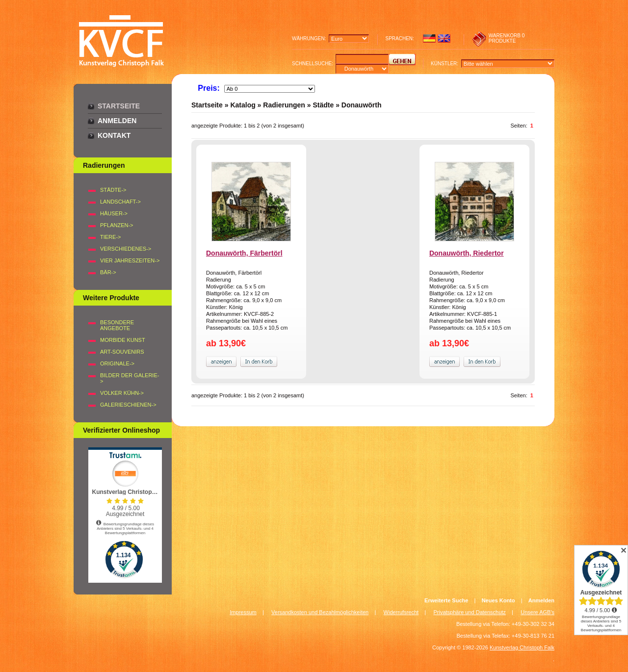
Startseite (119, 106)
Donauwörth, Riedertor (467, 253)
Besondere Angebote (117, 325)
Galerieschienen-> (128, 405)
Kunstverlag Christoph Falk (522, 647)
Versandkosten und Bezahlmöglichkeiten (320, 612)
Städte (323, 105)
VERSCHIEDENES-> (126, 249)
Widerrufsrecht (401, 612)
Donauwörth (362, 105)
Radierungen (284, 105)
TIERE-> (110, 237)
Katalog (243, 105)
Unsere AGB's (537, 612)
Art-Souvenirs (122, 352)
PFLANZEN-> (117, 225)
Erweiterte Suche (446, 600)
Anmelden (117, 121)
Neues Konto (498, 600)
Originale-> (117, 363)
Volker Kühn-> (122, 393)
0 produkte (507, 38)
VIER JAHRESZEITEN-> (130, 260)
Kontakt (114, 135)
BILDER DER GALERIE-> (130, 378)
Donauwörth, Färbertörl (244, 253)
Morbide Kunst (123, 340)
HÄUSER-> (114, 213)
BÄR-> (108, 272)
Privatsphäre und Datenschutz (470, 612)
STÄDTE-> (113, 190)
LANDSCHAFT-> (120, 202)
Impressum (243, 612)
